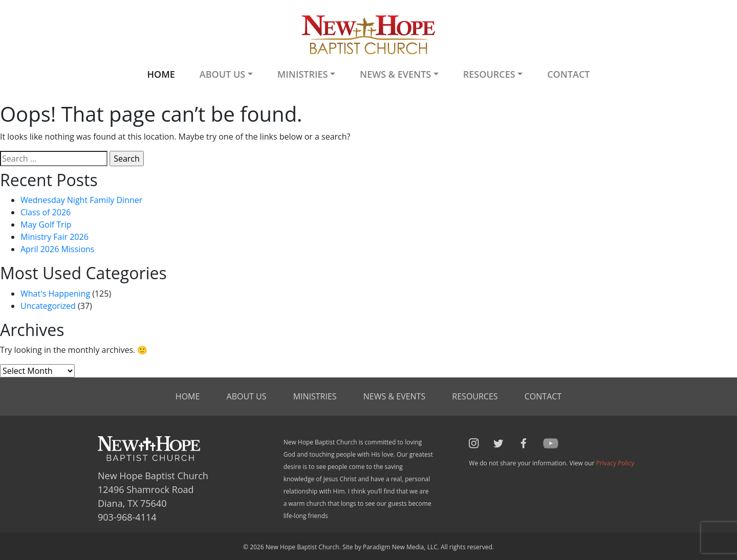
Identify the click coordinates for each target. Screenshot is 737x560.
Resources (475, 396)
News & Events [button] (395, 74)
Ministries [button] (303, 74)
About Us (247, 396)
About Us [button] (222, 74)
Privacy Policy (615, 463)
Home (161, 74)
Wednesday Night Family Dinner (81, 200)
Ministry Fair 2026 (55, 237)
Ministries (315, 396)
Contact (568, 74)
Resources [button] (489, 74)
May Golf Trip (46, 225)
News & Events (394, 396)
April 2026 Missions (57, 249)
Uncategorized (48, 306)
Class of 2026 (46, 212)
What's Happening (55, 294)
